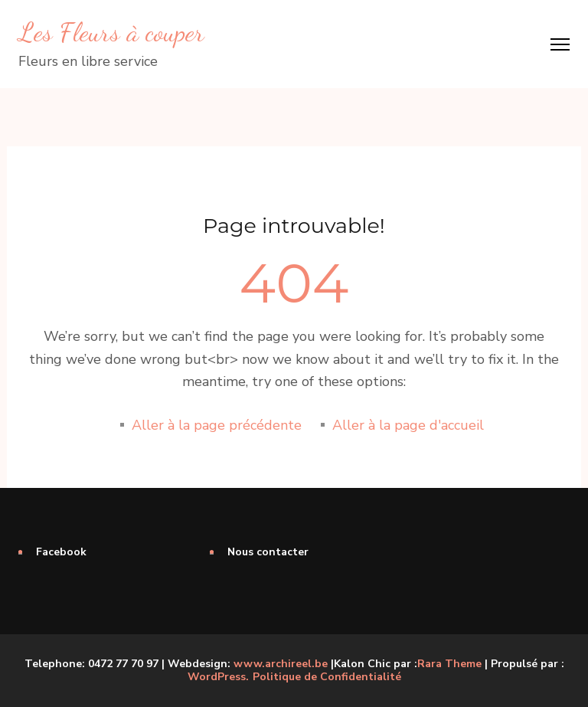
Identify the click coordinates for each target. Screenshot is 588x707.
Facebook (61, 552)
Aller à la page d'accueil (408, 425)
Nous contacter (268, 552)
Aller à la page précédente (217, 425)
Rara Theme (449, 664)
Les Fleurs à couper (111, 32)
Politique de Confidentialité (327, 677)
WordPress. (218, 677)
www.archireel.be (281, 664)
